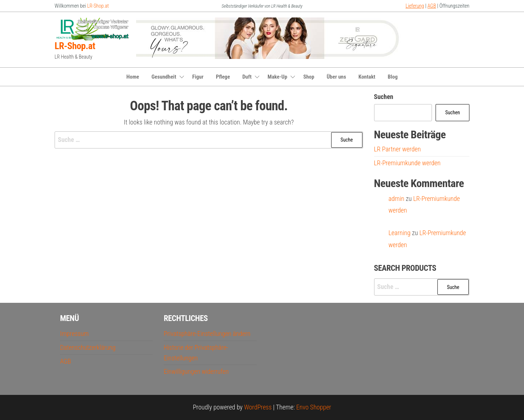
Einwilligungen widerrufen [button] (196, 371)
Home (133, 77)
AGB (432, 6)
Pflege (223, 77)
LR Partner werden (398, 149)
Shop (309, 77)
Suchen (384, 97)
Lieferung (415, 6)
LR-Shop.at (98, 6)
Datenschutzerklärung (88, 347)
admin (396, 199)
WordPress (258, 407)
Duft (247, 77)
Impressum (74, 334)
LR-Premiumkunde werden (407, 163)
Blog (392, 77)
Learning (400, 233)
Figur (198, 77)
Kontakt (367, 77)
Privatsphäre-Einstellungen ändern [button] (207, 334)
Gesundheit (164, 77)
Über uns (336, 77)
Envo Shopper (314, 407)
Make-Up (277, 77)
